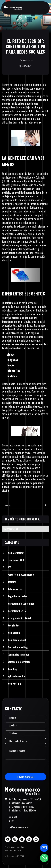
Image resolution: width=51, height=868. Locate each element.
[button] (45, 8)
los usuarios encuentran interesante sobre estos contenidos (24, 232)
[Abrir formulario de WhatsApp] (44, 858)
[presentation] (26, 766)
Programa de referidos (14, 847)
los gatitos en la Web (26, 410)
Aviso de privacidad (13, 850)
